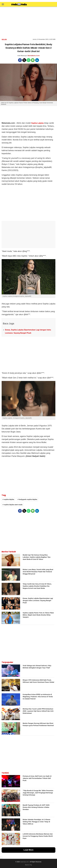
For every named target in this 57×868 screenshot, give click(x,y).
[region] (29, 22)
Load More (28, 850)
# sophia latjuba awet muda (12, 505)
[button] (3, 4)
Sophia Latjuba (37, 123)
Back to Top (28, 865)
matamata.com (24, 862)
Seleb (4, 39)
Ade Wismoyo (22, 56)
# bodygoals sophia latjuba (27, 499)
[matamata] (19, 5)
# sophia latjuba (8, 499)
